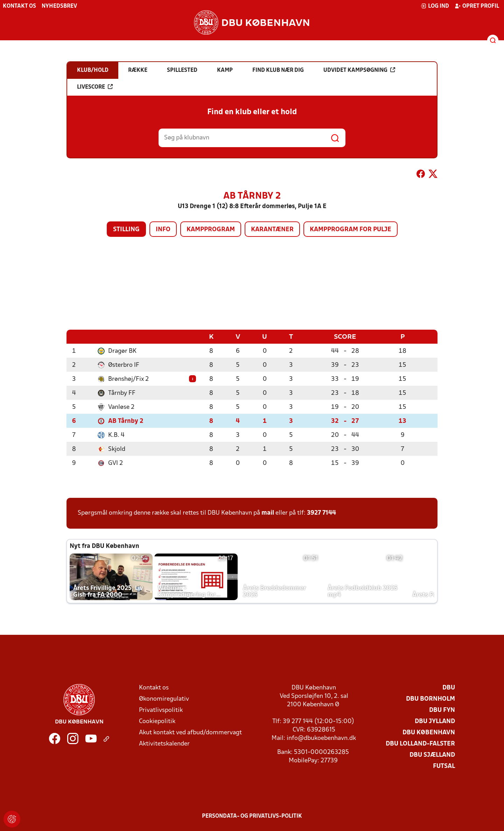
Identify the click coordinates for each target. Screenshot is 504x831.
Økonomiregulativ (164, 699)
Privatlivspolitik (161, 710)
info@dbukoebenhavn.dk (321, 738)
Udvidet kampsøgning (359, 70)
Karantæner (272, 230)
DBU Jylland (435, 721)
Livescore (95, 87)
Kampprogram (211, 230)
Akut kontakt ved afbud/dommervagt (190, 732)
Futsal (444, 766)
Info (163, 230)
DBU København (429, 732)
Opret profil (477, 6)
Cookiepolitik (157, 721)
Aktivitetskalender (164, 744)
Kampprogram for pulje (351, 230)
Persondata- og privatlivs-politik (252, 816)
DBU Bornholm (430, 699)
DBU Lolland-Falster (420, 744)
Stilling (126, 230)
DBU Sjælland (432, 755)
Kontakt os (19, 6)
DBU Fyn (442, 710)
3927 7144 (321, 513)
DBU (449, 688)
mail (268, 513)
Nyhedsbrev (59, 6)
